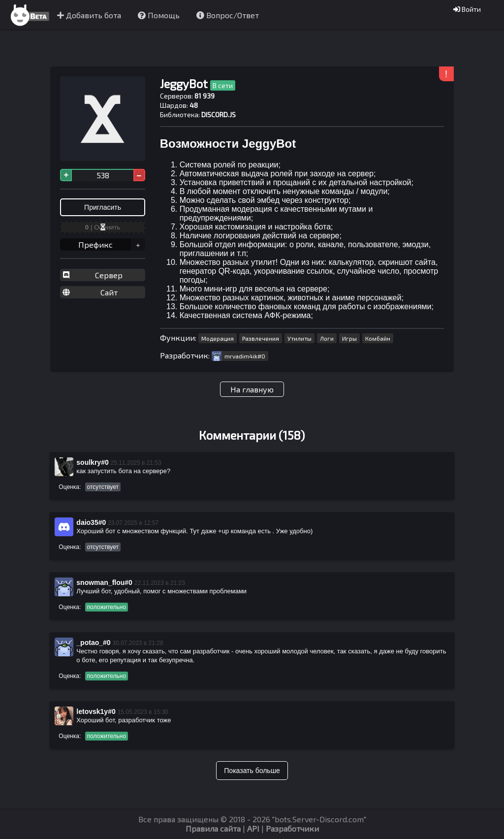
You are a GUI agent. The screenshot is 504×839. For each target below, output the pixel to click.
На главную (252, 389)
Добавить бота (89, 15)
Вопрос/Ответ (228, 15)
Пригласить (103, 207)
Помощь (159, 15)
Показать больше (252, 771)
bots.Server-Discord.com (319, 819)
